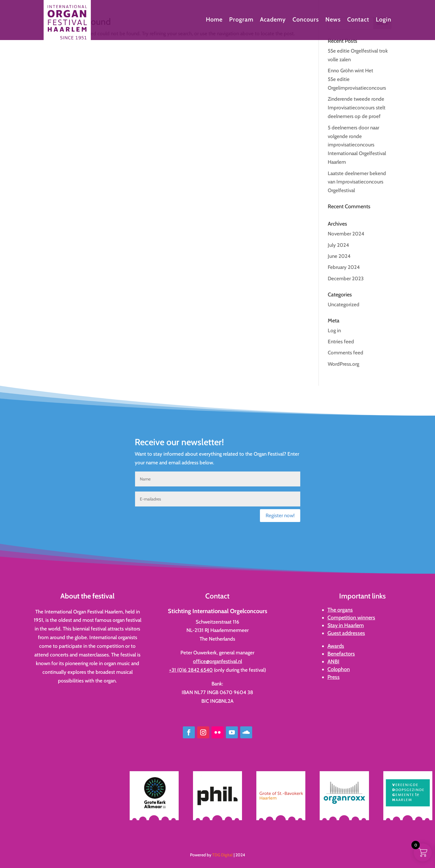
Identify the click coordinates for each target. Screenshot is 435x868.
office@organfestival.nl (217, 661)
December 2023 (346, 278)
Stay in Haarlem (346, 625)
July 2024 (338, 245)
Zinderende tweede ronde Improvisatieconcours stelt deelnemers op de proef (357, 108)
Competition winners (351, 618)
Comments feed (346, 353)
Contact (358, 20)
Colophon (339, 669)
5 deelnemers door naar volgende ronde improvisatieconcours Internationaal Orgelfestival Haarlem (357, 145)
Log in (334, 330)
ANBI (333, 662)
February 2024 (344, 267)
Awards (336, 646)
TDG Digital (222, 855)
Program (241, 20)
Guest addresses (346, 633)
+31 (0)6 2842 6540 (191, 670)
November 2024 (346, 234)
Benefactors (341, 654)
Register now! (280, 515)
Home (214, 20)
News (333, 20)
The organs (340, 610)
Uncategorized (344, 304)
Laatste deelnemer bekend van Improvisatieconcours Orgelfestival (357, 182)
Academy (273, 20)
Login (384, 20)
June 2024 (339, 256)
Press (334, 677)
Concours (306, 20)
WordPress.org (343, 364)
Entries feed (341, 342)
